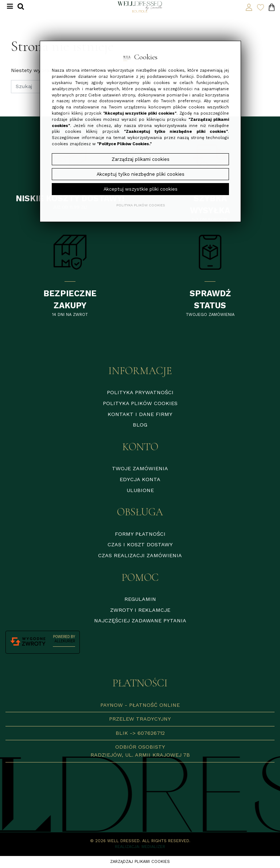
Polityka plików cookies (140, 403)
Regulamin (140, 599)
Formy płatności (140, 534)
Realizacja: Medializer (140, 847)
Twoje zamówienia (140, 468)
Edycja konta (140, 479)
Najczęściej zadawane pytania (140, 621)
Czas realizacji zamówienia (140, 555)
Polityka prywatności (140, 392)
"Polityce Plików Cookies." (124, 144)
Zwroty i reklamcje (140, 610)
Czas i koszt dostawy (140, 544)
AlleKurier (65, 641)
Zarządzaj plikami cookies (140, 862)
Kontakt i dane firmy (140, 414)
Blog (140, 425)
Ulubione (140, 490)
